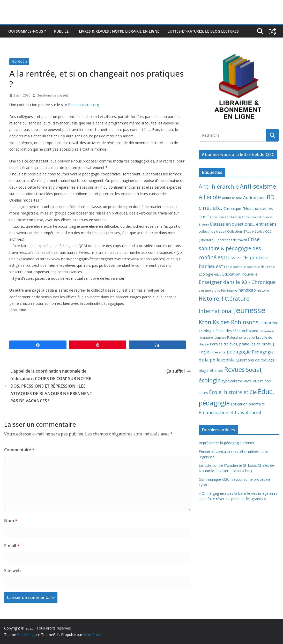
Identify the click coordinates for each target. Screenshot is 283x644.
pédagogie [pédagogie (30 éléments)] (239, 351)
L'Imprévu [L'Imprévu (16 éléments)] (269, 323)
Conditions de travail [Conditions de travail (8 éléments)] (231, 240)
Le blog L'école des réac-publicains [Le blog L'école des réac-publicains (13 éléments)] (229, 331)
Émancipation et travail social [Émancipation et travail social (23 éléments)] (230, 413)
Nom (11, 521)
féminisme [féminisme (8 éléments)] (229, 290)
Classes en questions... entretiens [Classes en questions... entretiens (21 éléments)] (243, 224)
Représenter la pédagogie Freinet (226, 443)
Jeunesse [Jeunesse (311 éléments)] (250, 310)
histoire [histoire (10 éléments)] (263, 290)
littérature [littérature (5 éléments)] (267, 331)
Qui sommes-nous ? (27, 31)
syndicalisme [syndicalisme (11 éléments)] (232, 381)
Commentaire (19, 450)
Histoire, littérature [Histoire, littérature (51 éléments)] (224, 299)
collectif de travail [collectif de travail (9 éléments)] (212, 231)
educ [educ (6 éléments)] (218, 274)
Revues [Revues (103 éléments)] (234, 369)
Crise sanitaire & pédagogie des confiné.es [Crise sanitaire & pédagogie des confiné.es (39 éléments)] (230, 248)
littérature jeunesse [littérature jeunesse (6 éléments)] (212, 338)
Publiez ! (62, 31)
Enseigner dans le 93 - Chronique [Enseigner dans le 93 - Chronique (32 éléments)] (237, 282)
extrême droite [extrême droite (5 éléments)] (209, 291)
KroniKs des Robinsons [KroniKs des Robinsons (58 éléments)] (229, 322)
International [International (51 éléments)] (216, 311)
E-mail (12, 546)
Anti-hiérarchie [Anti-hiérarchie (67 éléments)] (219, 186)
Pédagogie (19, 62)
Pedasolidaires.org (83, 105)
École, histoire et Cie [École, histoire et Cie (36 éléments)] (233, 392)
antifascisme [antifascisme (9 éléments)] (232, 198)
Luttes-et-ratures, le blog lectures (203, 31)
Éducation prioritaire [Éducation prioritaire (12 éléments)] (248, 404)
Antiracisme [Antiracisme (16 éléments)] (254, 198)
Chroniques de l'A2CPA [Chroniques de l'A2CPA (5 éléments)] (225, 217)
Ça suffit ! (179, 371)
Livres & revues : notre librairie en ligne (119, 31)
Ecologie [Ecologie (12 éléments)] (206, 274)
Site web (12, 571)
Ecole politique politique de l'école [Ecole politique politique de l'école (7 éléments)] (250, 267)
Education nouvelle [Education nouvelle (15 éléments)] (240, 274)
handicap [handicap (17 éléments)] (247, 290)
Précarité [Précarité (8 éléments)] (219, 352)
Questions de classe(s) (53, 95)
